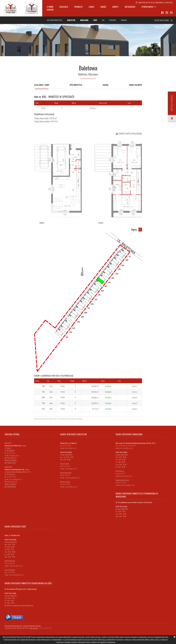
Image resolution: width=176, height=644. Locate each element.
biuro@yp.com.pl (14, 455)
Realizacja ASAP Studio (46, 628)
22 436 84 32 (132, 446)
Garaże (103, 7)
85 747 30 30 (150, 2)
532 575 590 (11, 572)
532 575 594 (122, 483)
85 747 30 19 (66, 475)
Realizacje (64, 7)
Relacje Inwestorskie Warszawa (32, 626)
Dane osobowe (34, 628)
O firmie (50, 7)
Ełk (103, 20)
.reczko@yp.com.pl (126, 476)
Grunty (115, 7)
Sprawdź (135, 386)
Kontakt (50, 10)
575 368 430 (11, 563)
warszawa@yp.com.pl (15, 479)
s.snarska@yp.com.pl (71, 469)
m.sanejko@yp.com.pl (71, 487)
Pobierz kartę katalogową (129, 134)
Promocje (78, 7)
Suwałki (124, 20)
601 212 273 (122, 473)
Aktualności (130, 7)
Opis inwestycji (76, 85)
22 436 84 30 (168, 2)
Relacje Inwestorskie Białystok (13, 626)
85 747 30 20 (66, 466)
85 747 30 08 (66, 484)
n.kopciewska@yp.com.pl (72, 478)
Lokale (92, 7)
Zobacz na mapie (135, 85)
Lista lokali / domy (42, 85)
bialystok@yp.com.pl (71, 448)
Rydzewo (113, 20)
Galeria (106, 85)
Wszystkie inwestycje (55, 20)
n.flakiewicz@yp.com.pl (16, 566)
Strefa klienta (147, 7)
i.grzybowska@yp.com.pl (16, 575)
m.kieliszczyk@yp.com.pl (127, 485)
